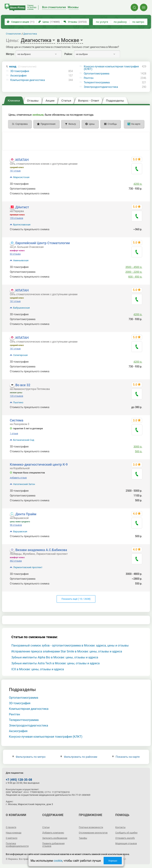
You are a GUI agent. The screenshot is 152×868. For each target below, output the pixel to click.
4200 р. (138, 184)
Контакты (120, 827)
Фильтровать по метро (29, 757)
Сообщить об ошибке (126, 833)
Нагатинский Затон (24, 484)
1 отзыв (14, 434)
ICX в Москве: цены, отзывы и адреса (38, 669)
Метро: (10, 54)
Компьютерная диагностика (28, 80)
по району (120, 22)
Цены (49, 22)
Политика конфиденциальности (17, 845)
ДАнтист (22, 207)
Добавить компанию (53, 833)
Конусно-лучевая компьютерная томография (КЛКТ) (111, 68)
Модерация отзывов (126, 843)
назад (23, 67)
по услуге (102, 22)
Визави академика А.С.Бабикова (41, 550)
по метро (138, 22)
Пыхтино (18, 402)
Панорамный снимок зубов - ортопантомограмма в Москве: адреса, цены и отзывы (70, 645)
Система (17, 420)
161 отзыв (15, 171)
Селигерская (20, 355)
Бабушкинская (21, 308)
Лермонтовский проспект (28, 567)
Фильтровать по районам (79, 757)
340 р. (139, 193)
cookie (58, 861)
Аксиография (18, 76)
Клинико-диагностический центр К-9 (39, 464)
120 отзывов (17, 396)
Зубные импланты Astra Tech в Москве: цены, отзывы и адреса (55, 663)
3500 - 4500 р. (134, 267)
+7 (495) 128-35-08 (19, 780)
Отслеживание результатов (93, 833)
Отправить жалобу (125, 838)
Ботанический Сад (24, 440)
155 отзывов (17, 218)
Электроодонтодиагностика (101, 87)
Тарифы (83, 838)
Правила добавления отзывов (53, 845)
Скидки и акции (21, 22)
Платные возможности (91, 827)
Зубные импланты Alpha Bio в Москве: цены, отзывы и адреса (55, 657)
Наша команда (14, 833)
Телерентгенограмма (97, 82)
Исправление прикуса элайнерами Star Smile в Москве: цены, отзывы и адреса (67, 651)
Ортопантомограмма (97, 74)
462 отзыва (16, 561)
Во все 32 (23, 385)
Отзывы (75, 22)
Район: (68, 54)
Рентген (89, 78)
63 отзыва (15, 254)
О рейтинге (12, 838)
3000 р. (138, 447)
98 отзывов (16, 525)
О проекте (11, 827)
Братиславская (22, 225)
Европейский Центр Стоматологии (43, 243)
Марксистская (21, 177)
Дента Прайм (26, 514)
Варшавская (20, 531)
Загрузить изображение (55, 838)
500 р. (139, 451)
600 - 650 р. (135, 277)
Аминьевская (21, 260)
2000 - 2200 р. (134, 272)
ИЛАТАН (22, 160)
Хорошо (113, 861)
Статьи (46, 827)
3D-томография (20, 71)
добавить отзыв (18, 478)
